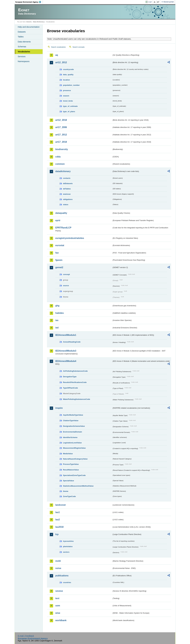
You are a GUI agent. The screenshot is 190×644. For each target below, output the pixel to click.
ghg (57, 306)
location (66, 80)
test (57, 598)
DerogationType (70, 377)
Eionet (29, 22)
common (60, 164)
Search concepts (79, 47)
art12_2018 (61, 120)
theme (66, 491)
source (66, 286)
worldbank (61, 620)
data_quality (68, 75)
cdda (58, 157)
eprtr (58, 220)
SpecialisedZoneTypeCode (74, 475)
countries (67, 582)
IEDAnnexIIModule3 (66, 351)
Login (150, 2)
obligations (68, 199)
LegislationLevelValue (72, 443)
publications (62, 576)
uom (58, 606)
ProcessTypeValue (71, 464)
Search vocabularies (58, 47)
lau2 (58, 520)
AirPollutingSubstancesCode (75, 371)
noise (58, 568)
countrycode (68, 69)
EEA (29, 2)
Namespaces (24, 61)
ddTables (67, 189)
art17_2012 (61, 135)
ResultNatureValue (71, 470)
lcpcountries (68, 541)
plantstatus (68, 546)
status (66, 205)
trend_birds (68, 101)
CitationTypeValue (71, 421)
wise (58, 613)
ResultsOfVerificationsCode (75, 382)
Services (22, 56)
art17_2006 (61, 127)
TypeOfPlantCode (70, 388)
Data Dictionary (38, 22)
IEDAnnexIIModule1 (66, 335)
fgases (59, 260)
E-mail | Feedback (26, 636)
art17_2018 (61, 142)
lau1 (58, 512)
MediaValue (68, 454)
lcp (57, 534)
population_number (71, 85)
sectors (66, 552)
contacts (67, 178)
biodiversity (62, 149)
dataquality (61, 213)
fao (57, 253)
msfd (58, 561)
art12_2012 (61, 62)
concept (66, 274)
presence (67, 90)
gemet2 (59, 267)
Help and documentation (29, 27)
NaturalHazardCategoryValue (75, 459)
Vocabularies (24, 52)
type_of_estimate (70, 106)
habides (60, 313)
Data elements (24, 42)
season (66, 96)
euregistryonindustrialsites (70, 238)
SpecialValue (68, 481)
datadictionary (63, 171)
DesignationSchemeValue (74, 426)
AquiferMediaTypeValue (73, 415)
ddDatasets (68, 183)
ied (57, 328)
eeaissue (67, 194)
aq (57, 55)
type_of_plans (69, 111)
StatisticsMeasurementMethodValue (78, 486)
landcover (61, 505)
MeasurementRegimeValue (74, 448)
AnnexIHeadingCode (72, 342)
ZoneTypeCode (69, 496)
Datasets (22, 32)
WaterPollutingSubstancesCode (77, 399)
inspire (59, 408)
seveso (59, 591)
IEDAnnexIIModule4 (66, 361)
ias (57, 320)
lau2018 (59, 527)
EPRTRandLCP (63, 228)
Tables (21, 37)
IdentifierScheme (70, 437)
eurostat (60, 245)
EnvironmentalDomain (73, 432)
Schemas (22, 47)
